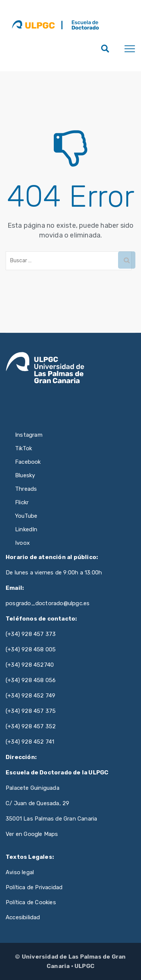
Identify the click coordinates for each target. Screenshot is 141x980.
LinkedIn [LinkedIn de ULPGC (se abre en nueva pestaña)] (26, 529)
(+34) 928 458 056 (31, 680)
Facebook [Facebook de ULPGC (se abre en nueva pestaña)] (28, 462)
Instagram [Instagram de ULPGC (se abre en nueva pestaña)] (29, 435)
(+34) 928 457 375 (31, 711)
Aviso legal (20, 872)
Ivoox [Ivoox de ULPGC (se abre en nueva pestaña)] (22, 543)
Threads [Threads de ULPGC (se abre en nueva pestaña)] (26, 489)
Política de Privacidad (34, 887)
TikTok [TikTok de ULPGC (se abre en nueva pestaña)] (23, 448)
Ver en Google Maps (32, 834)
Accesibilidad (23, 917)
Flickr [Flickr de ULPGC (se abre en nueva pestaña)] (22, 502)
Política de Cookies (31, 902)
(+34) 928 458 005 (31, 649)
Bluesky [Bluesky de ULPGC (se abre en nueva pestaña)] (25, 475)
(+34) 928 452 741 (30, 742)
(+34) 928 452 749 (30, 696)
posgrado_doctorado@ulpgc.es (48, 603)
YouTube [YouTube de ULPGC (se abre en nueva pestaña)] (26, 516)
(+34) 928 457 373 (31, 634)
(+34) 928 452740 (30, 665)
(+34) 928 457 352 (31, 726)
